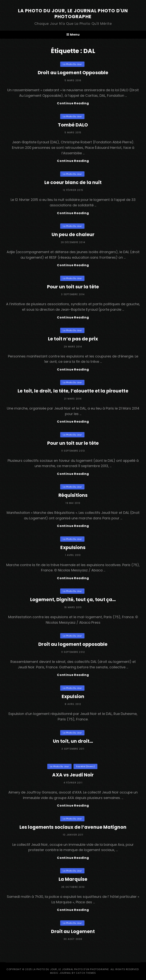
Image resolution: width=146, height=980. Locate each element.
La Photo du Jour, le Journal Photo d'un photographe (73, 14)
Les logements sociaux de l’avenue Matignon (73, 827)
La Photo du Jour (72, 64)
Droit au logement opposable (73, 644)
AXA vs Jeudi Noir (73, 775)
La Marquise (73, 879)
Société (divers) (85, 766)
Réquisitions (73, 495)
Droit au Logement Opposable (73, 73)
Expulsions (73, 547)
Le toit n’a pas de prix (73, 339)
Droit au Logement (73, 931)
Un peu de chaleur (73, 234)
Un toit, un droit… (73, 741)
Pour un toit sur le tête (73, 443)
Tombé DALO (73, 125)
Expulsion (73, 696)
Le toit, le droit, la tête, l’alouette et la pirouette (73, 391)
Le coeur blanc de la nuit (73, 182)
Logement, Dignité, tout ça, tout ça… (73, 600)
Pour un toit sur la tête (73, 287)
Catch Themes (86, 973)
